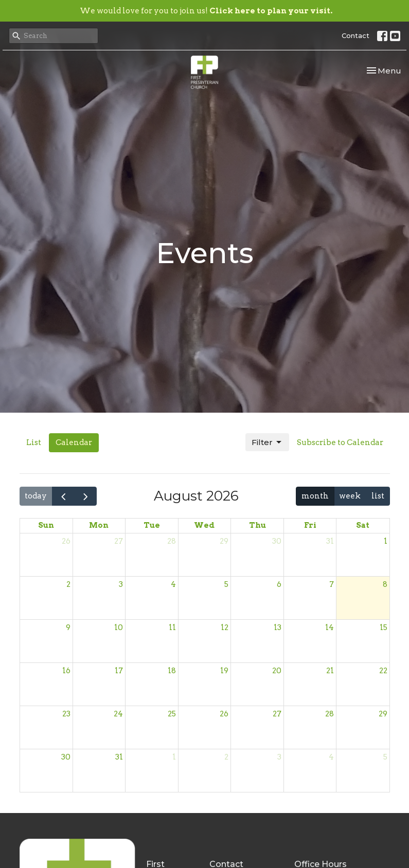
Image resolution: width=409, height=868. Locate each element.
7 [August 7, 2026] (332, 584)
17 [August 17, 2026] (119, 671)
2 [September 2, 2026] (226, 757)
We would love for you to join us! (206, 11)
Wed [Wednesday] (204, 525)
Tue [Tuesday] (152, 525)
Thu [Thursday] (257, 525)
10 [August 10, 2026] (119, 627)
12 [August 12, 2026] (225, 627)
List (34, 442)
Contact (355, 35)
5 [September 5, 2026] (385, 757)
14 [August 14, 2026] (330, 627)
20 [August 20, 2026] (277, 671)
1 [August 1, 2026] (386, 541)
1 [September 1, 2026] (174, 757)
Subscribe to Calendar (340, 442)
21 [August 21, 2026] (330, 671)
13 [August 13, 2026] (278, 627)
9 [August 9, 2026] (68, 627)
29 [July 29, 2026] (224, 541)
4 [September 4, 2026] (331, 757)
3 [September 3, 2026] (279, 757)
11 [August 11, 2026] (172, 627)
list (378, 496)
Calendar (74, 442)
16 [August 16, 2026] (66, 671)
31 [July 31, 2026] (330, 541)
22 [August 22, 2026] (383, 671)
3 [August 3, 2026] (121, 584)
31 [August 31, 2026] (119, 757)
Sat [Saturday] (363, 525)
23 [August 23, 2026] (66, 714)
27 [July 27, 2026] (119, 541)
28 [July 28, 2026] (172, 541)
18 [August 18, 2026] (172, 671)
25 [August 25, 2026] (172, 714)
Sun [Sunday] (46, 525)
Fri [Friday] (310, 525)
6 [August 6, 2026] (279, 584)
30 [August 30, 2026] (66, 757)
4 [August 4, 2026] (173, 584)
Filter (267, 442)
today (36, 496)
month (315, 496)
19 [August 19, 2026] (224, 671)
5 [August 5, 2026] (226, 584)
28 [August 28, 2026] (330, 714)
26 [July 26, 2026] (66, 541)
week (350, 496)
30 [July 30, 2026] (277, 541)
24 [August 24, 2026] (118, 714)
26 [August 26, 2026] (224, 714)
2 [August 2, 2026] (68, 584)
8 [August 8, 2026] (385, 584)
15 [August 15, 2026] (384, 627)
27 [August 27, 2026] (277, 714)
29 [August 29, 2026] (383, 714)
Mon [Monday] (99, 525)
